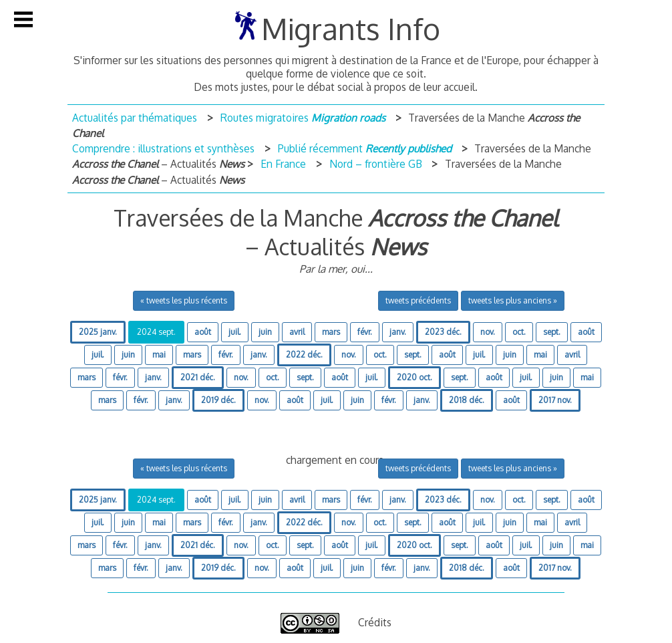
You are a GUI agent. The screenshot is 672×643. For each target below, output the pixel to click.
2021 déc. (198, 377)
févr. (365, 332)
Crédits (375, 622)
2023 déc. (443, 332)
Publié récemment (365, 148)
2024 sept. (156, 332)
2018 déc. (467, 400)
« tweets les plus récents (184, 300)
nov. (488, 332)
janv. (398, 332)
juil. (235, 332)
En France (283, 164)
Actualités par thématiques (135, 118)
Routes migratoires (303, 118)
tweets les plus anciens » (513, 300)
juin (265, 332)
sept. (552, 332)
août (203, 332)
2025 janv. (98, 332)
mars (331, 332)
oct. (519, 332)
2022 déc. (304, 355)
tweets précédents (418, 300)
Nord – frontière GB (376, 164)
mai (159, 355)
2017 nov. (555, 400)
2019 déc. (218, 400)
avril (297, 332)
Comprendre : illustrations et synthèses (163, 148)
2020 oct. (414, 377)
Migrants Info (351, 28)
